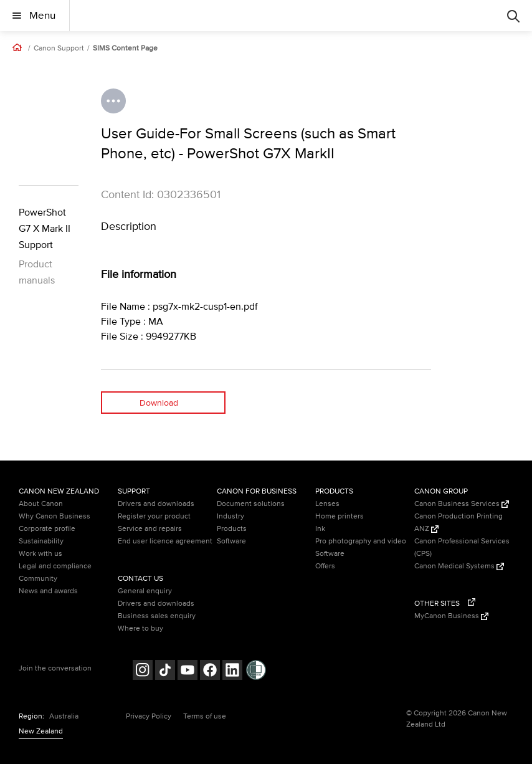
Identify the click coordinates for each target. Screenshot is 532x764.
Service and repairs (150, 529)
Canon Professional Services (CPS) (462, 547)
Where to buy (140, 628)
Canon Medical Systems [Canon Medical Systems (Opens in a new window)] (459, 566)
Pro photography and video (361, 541)
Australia (64, 716)
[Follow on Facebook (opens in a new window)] (210, 671)
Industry (230, 516)
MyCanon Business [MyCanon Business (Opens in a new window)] (451, 616)
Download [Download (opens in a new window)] (159, 403)
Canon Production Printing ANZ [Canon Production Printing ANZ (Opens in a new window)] (458, 523)
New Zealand (41, 731)
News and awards (48, 591)
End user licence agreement (165, 541)
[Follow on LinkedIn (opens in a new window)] (232, 671)
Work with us (40, 554)
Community (38, 579)
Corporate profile (47, 529)
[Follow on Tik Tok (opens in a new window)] (165, 671)
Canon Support (59, 49)
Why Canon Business (55, 516)
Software (231, 541)
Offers (325, 566)
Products (232, 529)
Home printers (340, 516)
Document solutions (251, 504)
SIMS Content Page (125, 49)
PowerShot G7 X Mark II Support (45, 229)
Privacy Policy (149, 716)
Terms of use (205, 716)
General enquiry (145, 591)
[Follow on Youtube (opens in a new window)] (188, 671)
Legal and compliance (55, 566)
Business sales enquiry (157, 616)
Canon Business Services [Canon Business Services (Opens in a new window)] (462, 504)
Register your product (154, 516)
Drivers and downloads (156, 504)
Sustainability (41, 541)
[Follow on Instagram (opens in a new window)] (143, 671)
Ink (320, 529)
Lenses (327, 504)
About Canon (41, 504)
